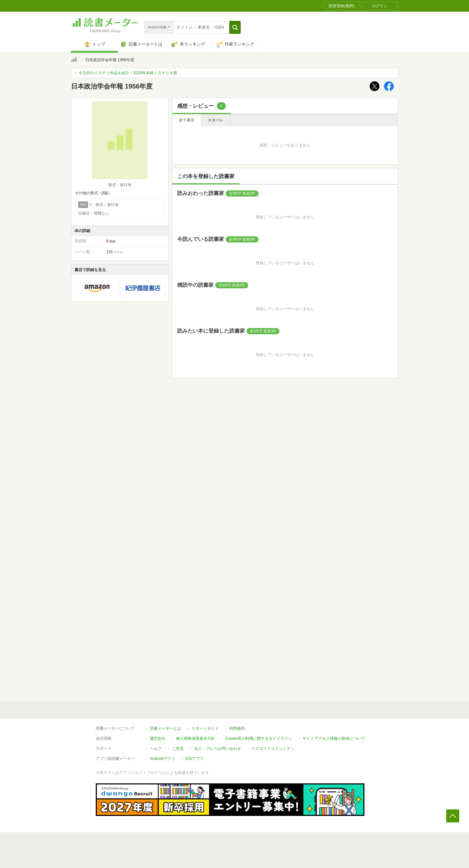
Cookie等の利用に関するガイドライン (259, 738)
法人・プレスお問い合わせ (218, 749)
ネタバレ (216, 120)
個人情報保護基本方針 (195, 738)
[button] (235, 27)
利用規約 (237, 728)
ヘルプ (156, 749)
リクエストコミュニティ (273, 749)
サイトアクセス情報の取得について (334, 738)
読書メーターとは (165, 728)
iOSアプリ (194, 759)
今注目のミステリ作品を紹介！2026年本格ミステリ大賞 (128, 73)
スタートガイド (205, 728)
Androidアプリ (162, 759)
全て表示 (187, 120)
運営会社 (158, 738)
